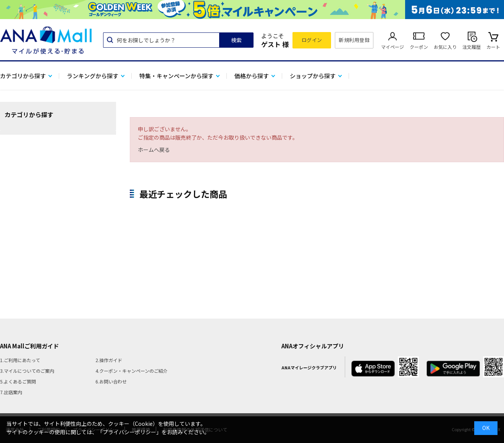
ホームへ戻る (154, 150)
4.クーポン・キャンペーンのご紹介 (132, 371)
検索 (236, 40)
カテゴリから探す (23, 76)
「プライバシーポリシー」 (129, 432)
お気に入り (445, 47)
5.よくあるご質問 (18, 381)
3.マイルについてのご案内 (27, 371)
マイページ (393, 47)
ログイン (312, 40)
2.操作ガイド (109, 360)
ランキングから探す (93, 76)
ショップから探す (313, 76)
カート (493, 47)
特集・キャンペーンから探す (176, 76)
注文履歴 (472, 47)
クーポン (419, 47)
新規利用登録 (354, 40)
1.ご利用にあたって (20, 360)
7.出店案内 (11, 392)
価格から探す (252, 76)
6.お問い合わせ (111, 381)
